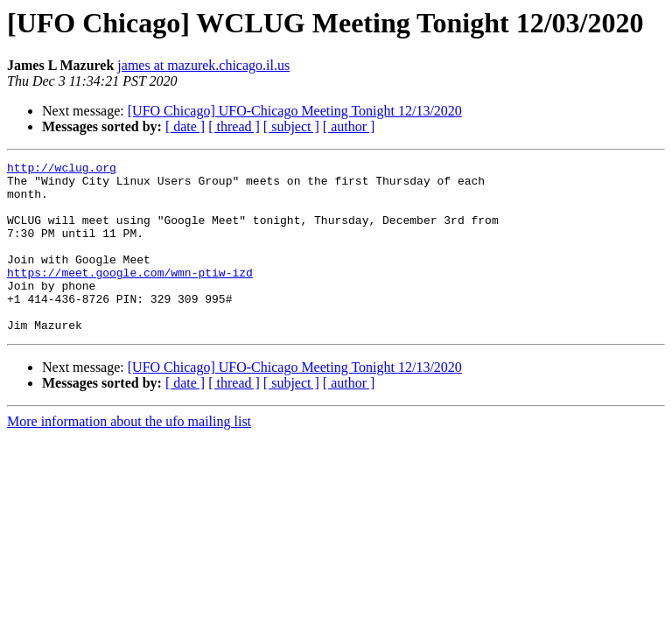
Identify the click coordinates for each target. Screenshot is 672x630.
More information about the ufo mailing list (129, 455)
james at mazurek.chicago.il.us (203, 65)
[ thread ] (234, 126)
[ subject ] (291, 126)
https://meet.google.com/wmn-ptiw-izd (130, 296)
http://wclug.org (62, 170)
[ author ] (349, 126)
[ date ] (185, 126)
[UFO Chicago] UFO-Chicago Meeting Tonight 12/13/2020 (295, 111)
